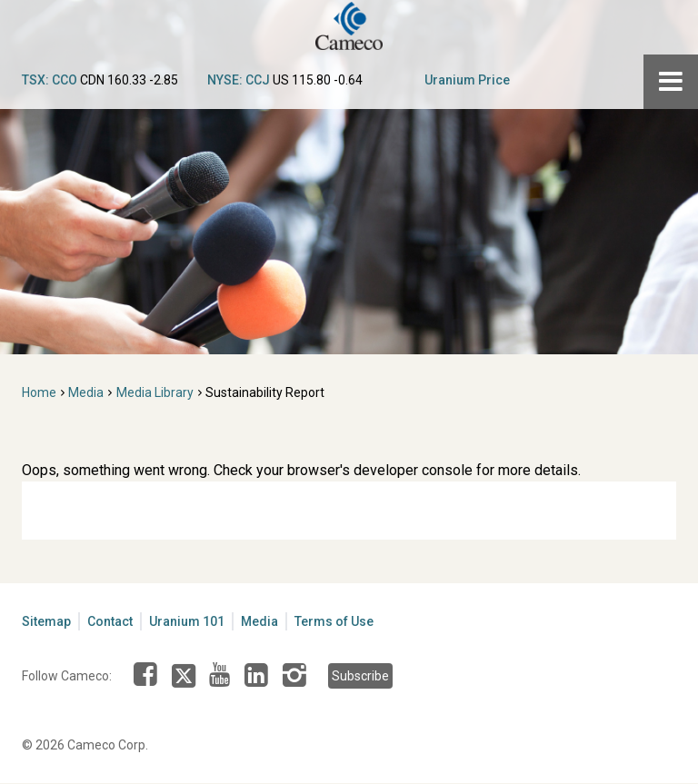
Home (39, 392)
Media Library (155, 392)
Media (86, 392)
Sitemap (46, 621)
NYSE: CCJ (239, 80)
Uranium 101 (187, 621)
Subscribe (360, 676)
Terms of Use (334, 621)
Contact (110, 621)
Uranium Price (467, 80)
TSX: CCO (50, 80)
